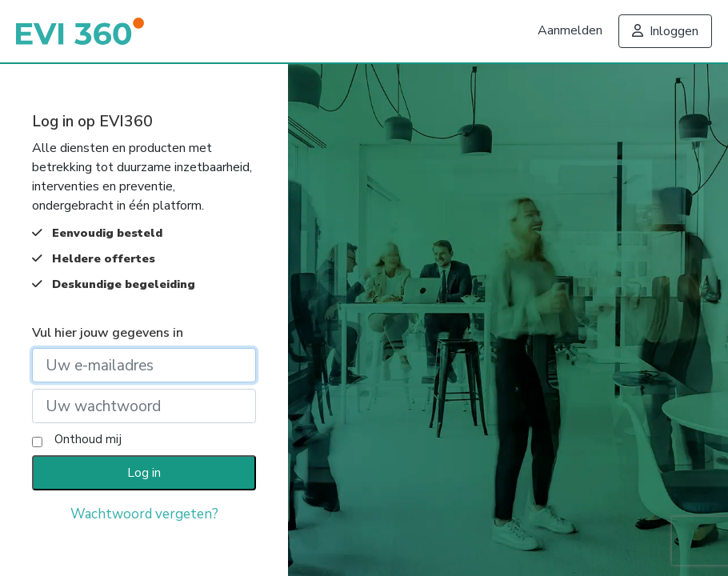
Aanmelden (570, 30)
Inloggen (665, 31)
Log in (144, 473)
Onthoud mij (88, 439)
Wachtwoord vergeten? (144, 514)
